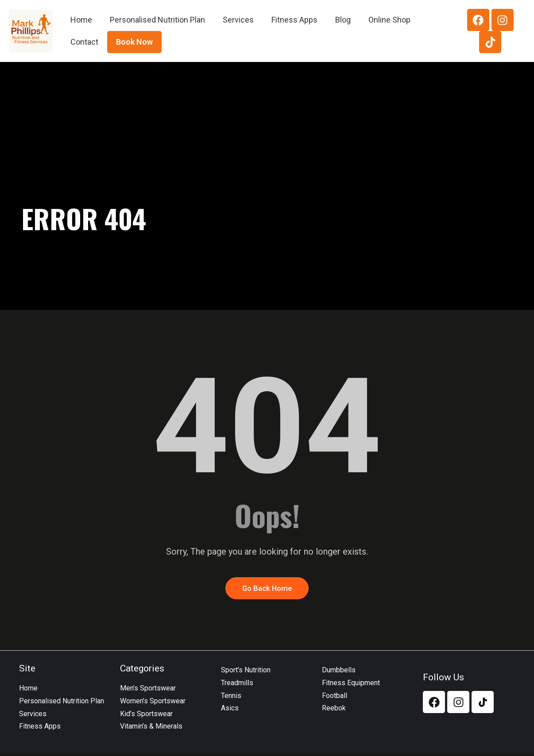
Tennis (231, 698)
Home (81, 20)
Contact (84, 42)
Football (335, 698)
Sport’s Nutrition (246, 673)
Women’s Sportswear (153, 703)
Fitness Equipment (351, 685)
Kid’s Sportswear (146, 716)
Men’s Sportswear (148, 691)
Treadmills (237, 685)
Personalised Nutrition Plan (157, 20)
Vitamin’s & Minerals (151, 729)
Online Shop (389, 20)
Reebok (334, 711)
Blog (343, 20)
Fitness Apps (294, 20)
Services (238, 20)
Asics (230, 711)
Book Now (134, 42)
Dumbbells (339, 673)
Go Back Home (267, 590)
